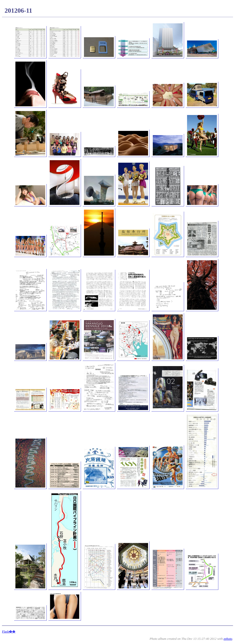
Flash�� (9, 631)
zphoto (228, 639)
